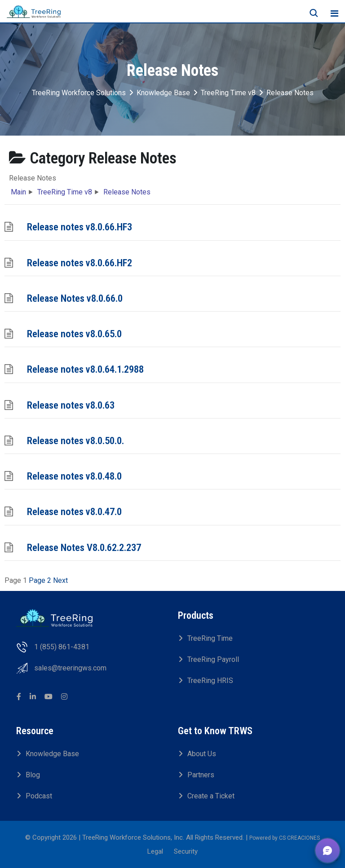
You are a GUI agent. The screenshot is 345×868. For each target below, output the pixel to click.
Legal (155, 851)
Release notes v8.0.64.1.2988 (85, 369)
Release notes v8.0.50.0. (75, 441)
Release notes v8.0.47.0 (74, 511)
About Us (202, 754)
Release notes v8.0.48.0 (74, 476)
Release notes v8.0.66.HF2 (80, 263)
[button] (327, 850)
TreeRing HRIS (210, 681)
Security (186, 851)
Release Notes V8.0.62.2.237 (84, 547)
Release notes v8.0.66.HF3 (80, 227)
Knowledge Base (52, 754)
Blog (33, 775)
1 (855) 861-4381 (62, 647)
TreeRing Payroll (213, 659)
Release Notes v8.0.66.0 (75, 298)
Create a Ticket (211, 796)
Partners (201, 775)
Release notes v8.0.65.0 (74, 334)
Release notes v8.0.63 (71, 405)
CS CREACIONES (299, 838)
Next (60, 580)
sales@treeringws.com (70, 668)
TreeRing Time (210, 638)
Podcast (39, 796)
